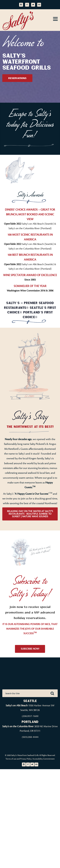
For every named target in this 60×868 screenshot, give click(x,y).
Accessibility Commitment (43, 759)
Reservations (17, 78)
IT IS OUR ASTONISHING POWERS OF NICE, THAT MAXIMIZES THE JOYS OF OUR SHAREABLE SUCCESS (30, 629)
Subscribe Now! (30, 649)
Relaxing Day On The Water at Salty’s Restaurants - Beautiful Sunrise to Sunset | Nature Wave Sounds (30, 514)
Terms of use (11, 759)
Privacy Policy (26, 759)
